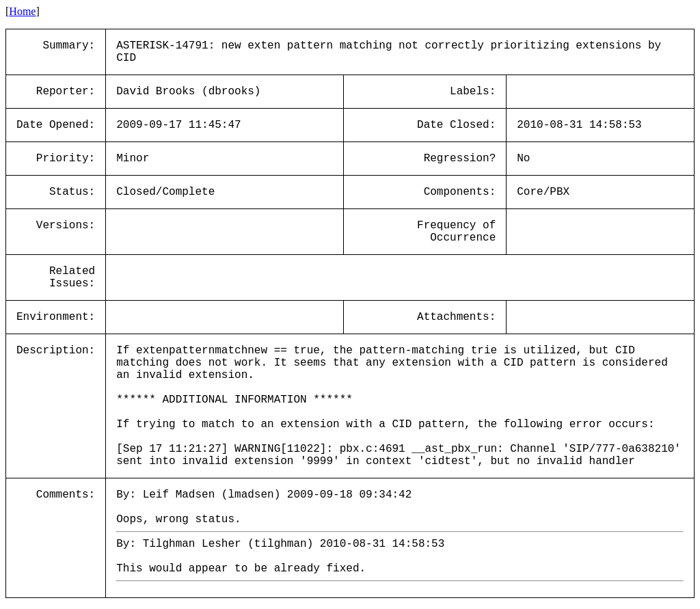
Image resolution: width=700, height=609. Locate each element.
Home (22, 11)
